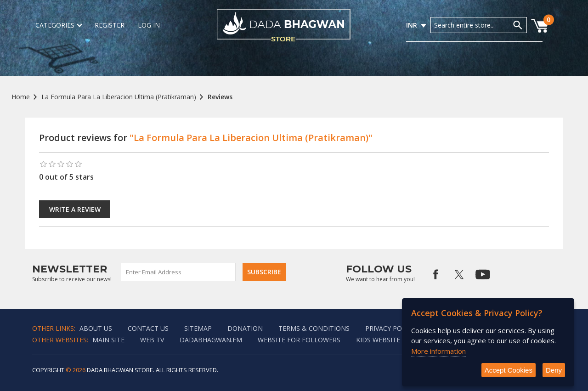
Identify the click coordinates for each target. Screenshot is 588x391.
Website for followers (299, 340)
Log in (149, 25)
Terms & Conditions (314, 328)
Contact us (148, 328)
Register (110, 25)
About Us (96, 328)
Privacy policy (390, 328)
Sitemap (198, 328)
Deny (554, 370)
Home (21, 97)
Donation (245, 328)
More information (438, 351)
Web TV (152, 340)
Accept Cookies (509, 370)
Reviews (220, 97)
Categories (58, 25)
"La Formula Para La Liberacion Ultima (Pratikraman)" (251, 138)
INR (412, 25)
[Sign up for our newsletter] (179, 272)
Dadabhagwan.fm (211, 340)
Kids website (378, 340)
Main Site (108, 340)
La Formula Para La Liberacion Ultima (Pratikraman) (119, 97)
